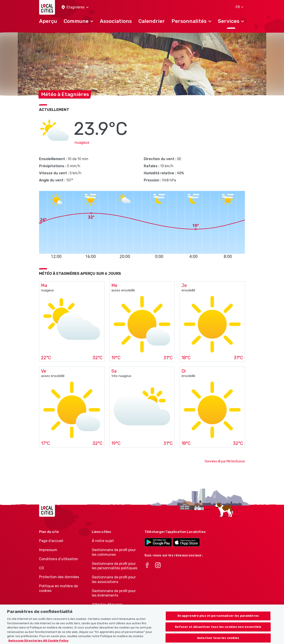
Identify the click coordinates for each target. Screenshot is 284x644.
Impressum (48, 550)
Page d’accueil (51, 541)
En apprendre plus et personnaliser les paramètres (218, 621)
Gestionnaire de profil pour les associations (114, 579)
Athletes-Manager (107, 604)
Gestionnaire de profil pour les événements (114, 593)
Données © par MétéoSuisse (225, 461)
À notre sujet (103, 541)
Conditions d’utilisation (59, 559)
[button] (75, 7)
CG (41, 568)
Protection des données (59, 577)
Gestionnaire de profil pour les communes (114, 552)
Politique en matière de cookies (58, 588)
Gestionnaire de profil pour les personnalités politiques (115, 566)
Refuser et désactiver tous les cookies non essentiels (218, 632)
